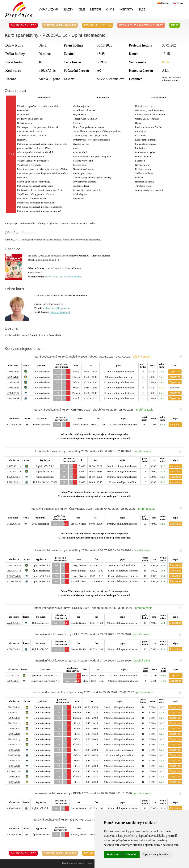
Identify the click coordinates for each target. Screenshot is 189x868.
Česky (178, 3)
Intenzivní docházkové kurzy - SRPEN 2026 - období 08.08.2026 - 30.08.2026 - (108, 608)
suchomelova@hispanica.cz (57, 308)
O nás (110, 10)
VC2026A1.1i (14, 425)
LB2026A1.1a (14, 565)
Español (163, 3)
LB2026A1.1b (14, 571)
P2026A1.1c (14, 718)
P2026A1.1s (14, 777)
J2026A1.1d (13, 377)
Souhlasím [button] (113, 855)
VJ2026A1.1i (13, 524)
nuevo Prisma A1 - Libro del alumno (63, 277)
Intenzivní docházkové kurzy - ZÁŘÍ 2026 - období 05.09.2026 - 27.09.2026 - (109, 634)
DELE (82, 10)
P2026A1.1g (14, 739)
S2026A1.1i (13, 681)
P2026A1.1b (14, 712)
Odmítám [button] (131, 855)
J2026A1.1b (13, 372)
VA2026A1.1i (14, 623)
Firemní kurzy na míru (60, 25)
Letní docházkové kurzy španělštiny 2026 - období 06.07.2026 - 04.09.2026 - (109, 550)
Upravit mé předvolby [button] (156, 855)
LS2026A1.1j (14, 482)
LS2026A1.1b (14, 471)
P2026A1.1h (14, 745)
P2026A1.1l (14, 766)
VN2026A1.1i (14, 835)
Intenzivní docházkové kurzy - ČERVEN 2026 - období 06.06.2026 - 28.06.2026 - (107, 409)
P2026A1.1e (14, 729)
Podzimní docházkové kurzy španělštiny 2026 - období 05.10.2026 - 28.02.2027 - (107, 692)
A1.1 (66, 372)
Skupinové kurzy (23, 25)
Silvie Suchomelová (60, 312)
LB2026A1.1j (14, 581)
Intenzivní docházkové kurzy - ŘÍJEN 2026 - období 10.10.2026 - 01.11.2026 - (108, 793)
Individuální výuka (98, 25)
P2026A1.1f (14, 734)
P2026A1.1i (14, 750)
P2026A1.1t (14, 782)
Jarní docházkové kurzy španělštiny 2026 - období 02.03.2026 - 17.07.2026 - (108, 356)
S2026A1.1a (13, 676)
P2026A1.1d (14, 723)
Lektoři (95, 10)
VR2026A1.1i (14, 808)
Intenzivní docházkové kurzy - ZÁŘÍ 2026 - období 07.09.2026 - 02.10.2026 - (109, 660)
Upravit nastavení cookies (73, 863)
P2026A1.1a (14, 707)
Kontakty (126, 10)
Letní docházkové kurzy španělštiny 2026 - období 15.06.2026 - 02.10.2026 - (109, 451)
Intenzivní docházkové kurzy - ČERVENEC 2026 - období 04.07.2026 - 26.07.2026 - (107, 509)
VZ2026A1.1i (14, 649)
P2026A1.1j (14, 755)
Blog (142, 10)
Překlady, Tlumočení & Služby (141, 25)
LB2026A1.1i (14, 576)
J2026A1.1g (13, 388)
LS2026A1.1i (14, 477)
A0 (57, 372)
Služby (68, 10)
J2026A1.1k (13, 398)
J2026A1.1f (13, 382)
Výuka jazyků (48, 10)
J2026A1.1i (13, 393)
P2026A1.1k (14, 761)
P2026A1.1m (14, 771)
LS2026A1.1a (14, 466)
